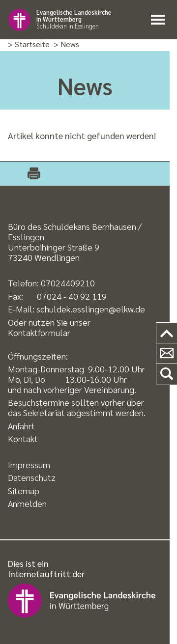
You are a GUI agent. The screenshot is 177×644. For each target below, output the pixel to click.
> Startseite (29, 44)
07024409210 (68, 283)
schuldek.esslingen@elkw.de (91, 309)
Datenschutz (32, 477)
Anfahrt (21, 426)
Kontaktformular (39, 332)
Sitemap (24, 490)
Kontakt (23, 438)
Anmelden (27, 503)
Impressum (29, 464)
